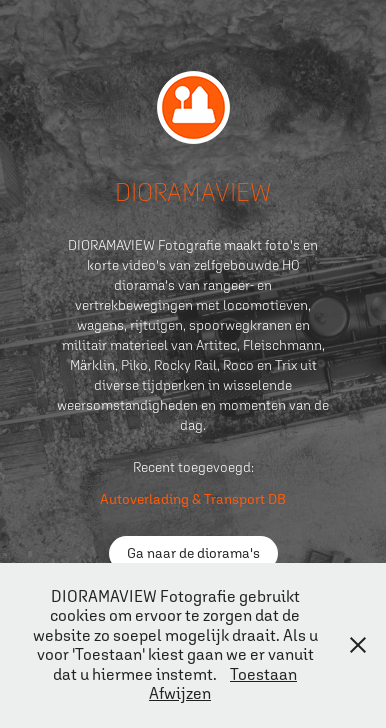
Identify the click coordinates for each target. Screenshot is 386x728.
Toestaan (263, 674)
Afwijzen (180, 693)
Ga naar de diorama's (193, 553)
